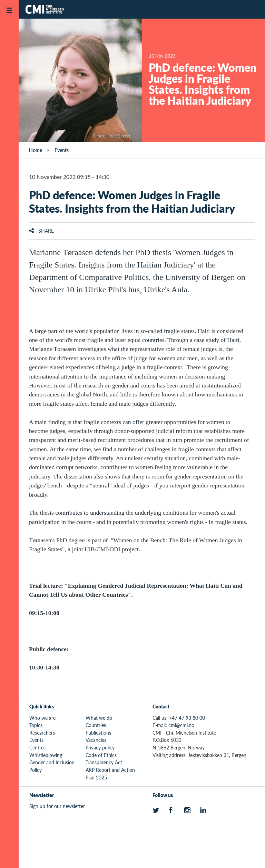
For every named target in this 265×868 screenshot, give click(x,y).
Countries (96, 725)
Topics (36, 725)
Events (62, 150)
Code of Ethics (101, 755)
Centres (37, 747)
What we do (99, 718)
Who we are (42, 718)
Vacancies (96, 740)
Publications (98, 733)
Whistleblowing (46, 755)
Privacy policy (100, 747)
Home (36, 150)
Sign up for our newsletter (57, 806)
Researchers (42, 733)
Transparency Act (104, 762)
